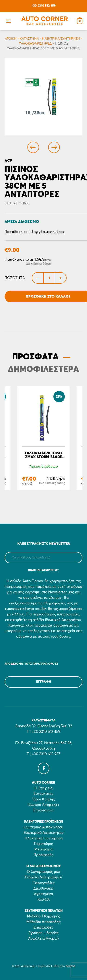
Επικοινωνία (43, 810)
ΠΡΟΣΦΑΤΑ (35, 357)
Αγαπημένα (43, 894)
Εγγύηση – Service (43, 933)
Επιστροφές (43, 927)
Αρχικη (11, 39)
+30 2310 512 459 (43, 6)
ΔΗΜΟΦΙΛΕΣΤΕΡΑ (43, 370)
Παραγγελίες (44, 883)
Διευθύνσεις (43, 888)
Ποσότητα (15, 278)
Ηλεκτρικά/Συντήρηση (61, 39)
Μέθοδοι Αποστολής (43, 922)
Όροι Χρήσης (44, 799)
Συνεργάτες (43, 794)
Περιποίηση (43, 844)
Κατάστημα (29, 39)
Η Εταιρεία (44, 788)
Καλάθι (44, 899)
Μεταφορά (43, 849)
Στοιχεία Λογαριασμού (43, 877)
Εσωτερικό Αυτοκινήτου (44, 833)
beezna (70, 966)
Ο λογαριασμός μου (43, 872)
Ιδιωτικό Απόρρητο (43, 805)
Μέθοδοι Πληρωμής (43, 916)
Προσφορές (43, 855)
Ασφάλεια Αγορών (44, 938)
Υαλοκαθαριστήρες (35, 44)
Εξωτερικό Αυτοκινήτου (43, 827)
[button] (8, 21)
